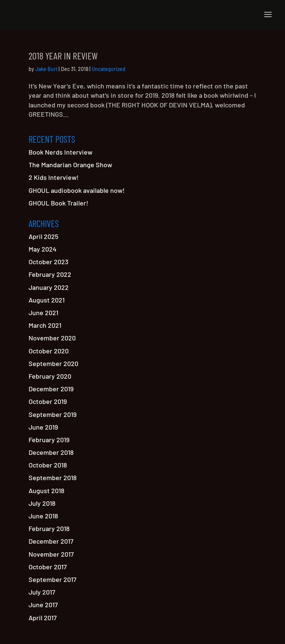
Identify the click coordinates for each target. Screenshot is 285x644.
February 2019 (49, 440)
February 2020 (50, 376)
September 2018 (53, 478)
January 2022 (49, 287)
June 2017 (43, 605)
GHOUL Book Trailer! (58, 203)
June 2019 (43, 427)
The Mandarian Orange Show (70, 165)
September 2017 (53, 579)
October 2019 (48, 401)
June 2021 (43, 313)
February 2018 (49, 528)
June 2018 (43, 516)
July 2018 (42, 503)
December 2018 (51, 452)
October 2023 (48, 262)
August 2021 (47, 300)
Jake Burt (46, 69)
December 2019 (51, 389)
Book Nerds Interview (60, 152)
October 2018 (48, 465)
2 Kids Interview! (54, 177)
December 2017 (51, 541)
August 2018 (46, 491)
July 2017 (42, 592)
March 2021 (45, 325)
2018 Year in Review (63, 56)
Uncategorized (109, 69)
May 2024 (42, 249)
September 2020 (53, 363)
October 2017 (48, 567)
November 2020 (52, 338)
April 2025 (43, 236)
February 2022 (50, 274)
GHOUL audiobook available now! (77, 190)
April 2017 (43, 618)
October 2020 (49, 351)
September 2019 (53, 414)
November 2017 (51, 554)
